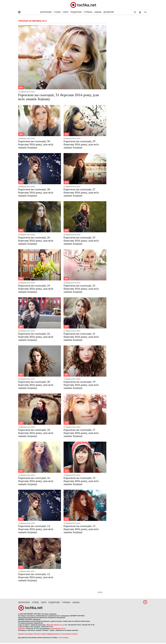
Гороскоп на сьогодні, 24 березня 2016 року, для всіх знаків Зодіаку (36, 289)
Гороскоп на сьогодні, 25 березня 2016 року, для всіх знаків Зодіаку (81, 241)
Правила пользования (25, 634)
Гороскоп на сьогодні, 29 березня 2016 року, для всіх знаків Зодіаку (81, 144)
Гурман (88, 12)
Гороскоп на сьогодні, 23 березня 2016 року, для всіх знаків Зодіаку (81, 289)
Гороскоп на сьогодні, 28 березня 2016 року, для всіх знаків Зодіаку (36, 192)
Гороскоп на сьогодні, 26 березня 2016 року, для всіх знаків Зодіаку (36, 241)
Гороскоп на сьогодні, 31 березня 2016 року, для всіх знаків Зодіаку (58, 97)
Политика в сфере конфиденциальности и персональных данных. (56, 634)
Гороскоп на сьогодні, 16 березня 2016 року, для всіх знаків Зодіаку (36, 481)
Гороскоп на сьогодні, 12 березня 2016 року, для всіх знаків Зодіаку (36, 577)
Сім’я (66, 12)
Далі (100, 592)
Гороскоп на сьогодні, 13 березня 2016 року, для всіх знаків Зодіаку (81, 529)
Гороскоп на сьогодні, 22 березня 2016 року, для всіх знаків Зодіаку (36, 337)
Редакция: (22, 629)
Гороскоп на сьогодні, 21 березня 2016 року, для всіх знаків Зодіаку (81, 337)
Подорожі (76, 12)
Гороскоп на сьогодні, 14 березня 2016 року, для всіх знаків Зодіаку (36, 529)
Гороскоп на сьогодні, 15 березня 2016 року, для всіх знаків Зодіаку (81, 481)
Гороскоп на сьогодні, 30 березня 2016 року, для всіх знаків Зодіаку (36, 144)
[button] (140, 12)
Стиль (57, 12)
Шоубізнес (46, 12)
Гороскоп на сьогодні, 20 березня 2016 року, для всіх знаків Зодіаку (36, 385)
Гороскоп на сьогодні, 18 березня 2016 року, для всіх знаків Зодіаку (36, 433)
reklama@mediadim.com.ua (55, 625)
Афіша (98, 12)
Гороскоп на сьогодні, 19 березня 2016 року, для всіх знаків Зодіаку (81, 385)
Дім (21, 87)
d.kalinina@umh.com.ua (58, 629)
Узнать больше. (64, 638)
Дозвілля (109, 12)
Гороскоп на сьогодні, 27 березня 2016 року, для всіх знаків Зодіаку (81, 192)
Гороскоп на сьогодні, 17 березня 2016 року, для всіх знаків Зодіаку (81, 433)
